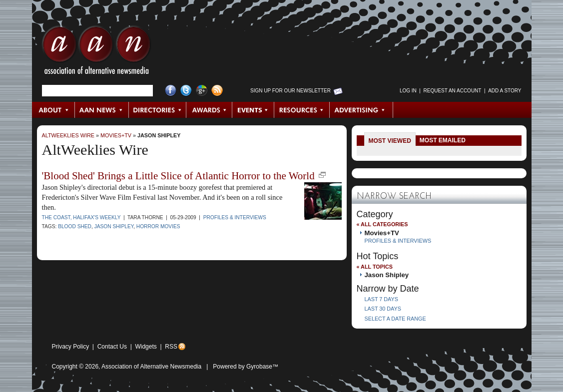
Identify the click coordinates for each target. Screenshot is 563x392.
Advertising (361, 110)
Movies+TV (116, 135)
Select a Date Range (395, 319)
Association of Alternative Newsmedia (151, 367)
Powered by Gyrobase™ (246, 367)
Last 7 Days (381, 299)
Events (253, 110)
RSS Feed (217, 91)
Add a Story (505, 91)
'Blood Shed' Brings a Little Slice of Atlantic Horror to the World (178, 176)
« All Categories (382, 224)
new (322, 175)
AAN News (102, 110)
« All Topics (375, 267)
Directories (158, 110)
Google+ (202, 91)
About (54, 110)
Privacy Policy (71, 347)
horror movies (158, 226)
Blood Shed (75, 226)
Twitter (186, 91)
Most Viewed (390, 141)
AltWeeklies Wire (68, 135)
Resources (302, 110)
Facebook (171, 91)
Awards (209, 110)
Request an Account (453, 91)
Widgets (146, 347)
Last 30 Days (383, 309)
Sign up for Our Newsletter (290, 91)
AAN (96, 52)
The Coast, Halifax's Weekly (81, 217)
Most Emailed (443, 140)
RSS (171, 347)
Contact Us (112, 347)
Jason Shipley (159, 135)
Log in (408, 91)
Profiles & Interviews (235, 217)
